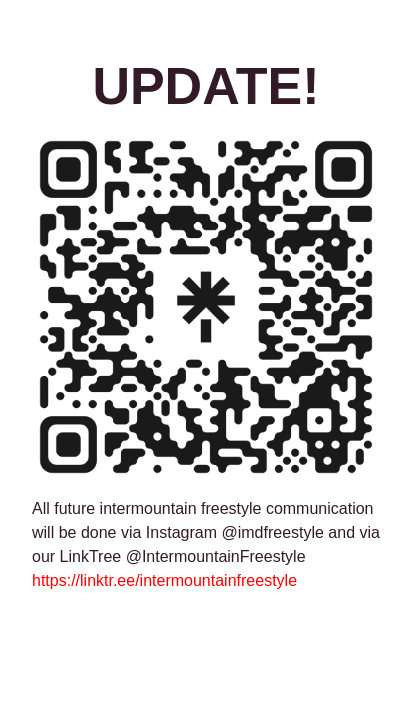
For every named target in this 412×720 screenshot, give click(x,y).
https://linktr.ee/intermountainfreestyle (164, 580)
